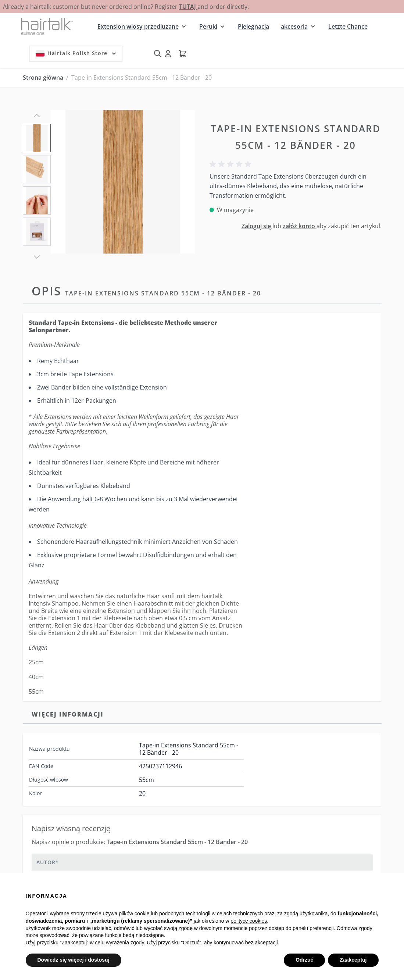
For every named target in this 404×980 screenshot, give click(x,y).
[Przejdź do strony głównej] (47, 26)
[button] (232, 164)
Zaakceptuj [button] (353, 960)
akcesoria (294, 26)
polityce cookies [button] (249, 921)
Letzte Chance (348, 26)
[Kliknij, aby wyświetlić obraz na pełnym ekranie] (123, 182)
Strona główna (43, 78)
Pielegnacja (253, 26)
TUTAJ (188, 7)
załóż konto (300, 226)
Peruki (208, 26)
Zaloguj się (257, 226)
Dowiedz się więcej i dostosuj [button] (74, 960)
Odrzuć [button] (304, 960)
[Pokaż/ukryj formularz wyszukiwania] (158, 54)
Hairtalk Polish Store (77, 53)
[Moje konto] (168, 54)
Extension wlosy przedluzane (138, 26)
